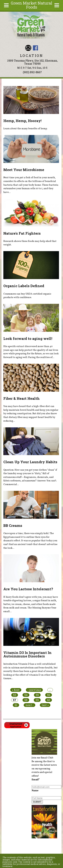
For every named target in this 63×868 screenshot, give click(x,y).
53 (15, 695)
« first (16, 690)
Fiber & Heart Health (22, 398)
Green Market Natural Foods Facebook (35, 48)
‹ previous (34, 690)
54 (26, 695)
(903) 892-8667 (32, 72)
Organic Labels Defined (24, 286)
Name (35, 791)
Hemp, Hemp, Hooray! (22, 121)
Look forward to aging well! (28, 338)
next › (29, 705)
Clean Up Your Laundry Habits (30, 462)
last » (45, 705)
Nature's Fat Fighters (22, 233)
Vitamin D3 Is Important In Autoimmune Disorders (27, 654)
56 (49, 695)
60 (49, 700)
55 (37, 695)
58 (26, 700)
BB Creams (13, 525)
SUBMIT (37, 802)
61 (16, 705)
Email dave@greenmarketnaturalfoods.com (28, 48)
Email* (36, 780)
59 (37, 700)
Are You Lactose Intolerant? (28, 589)
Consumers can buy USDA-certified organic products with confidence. (27, 296)
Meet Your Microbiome (24, 170)
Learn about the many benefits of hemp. (25, 129)
